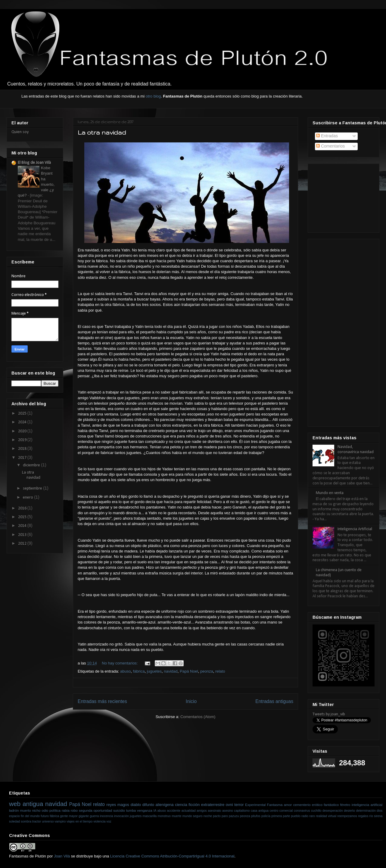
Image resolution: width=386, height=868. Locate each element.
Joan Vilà (62, 856)
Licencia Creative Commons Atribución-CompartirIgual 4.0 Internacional (172, 856)
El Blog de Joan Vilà (34, 163)
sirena (378, 816)
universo (48, 821)
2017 (23, 458)
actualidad (188, 811)
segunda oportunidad (95, 810)
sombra (26, 821)
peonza (207, 671)
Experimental (255, 805)
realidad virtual (326, 816)
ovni (229, 805)
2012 (23, 544)
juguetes (154, 671)
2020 (23, 431)
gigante (84, 816)
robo (74, 810)
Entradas (327, 136)
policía (266, 816)
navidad (171, 671)
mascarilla (150, 816)
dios (380, 811)
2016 (23, 508)
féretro (345, 805)
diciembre (32, 465)
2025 (23, 414)
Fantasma (275, 805)
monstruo (164, 816)
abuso (125, 671)
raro (312, 816)
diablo (136, 805)
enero (28, 498)
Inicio (191, 701)
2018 (23, 449)
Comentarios (330, 146)
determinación (366, 811)
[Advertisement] (343, 196)
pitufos (256, 816)
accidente (174, 811)
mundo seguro (193, 816)
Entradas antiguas (274, 701)
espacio (14, 816)
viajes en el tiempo (79, 821)
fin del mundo (30, 816)
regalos (363, 816)
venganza (145, 810)
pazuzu (234, 816)
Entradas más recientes (102, 701)
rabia (66, 810)
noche (208, 816)
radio (305, 816)
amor (288, 805)
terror (239, 805)
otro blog (153, 96)
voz (109, 821)
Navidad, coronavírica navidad (356, 450)
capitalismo (242, 811)
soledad (14, 821)
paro (225, 816)
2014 (23, 526)
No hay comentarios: (120, 663)
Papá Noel (189, 671)
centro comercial (281, 811)
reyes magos (118, 805)
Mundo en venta (330, 493)
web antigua (26, 804)
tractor (37, 821)
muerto (25, 810)
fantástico (331, 805)
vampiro (60, 821)
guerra (94, 816)
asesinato (214, 811)
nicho (36, 810)
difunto (148, 805)
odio (45, 810)
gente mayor (69, 816)
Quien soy (20, 132)
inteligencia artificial (367, 805)
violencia (99, 821)
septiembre (33, 488)
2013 (23, 535)
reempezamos (347, 816)
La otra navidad (102, 132)
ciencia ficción (187, 805)
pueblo (296, 816)
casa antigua (260, 811)
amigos (202, 811)
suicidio (119, 810)
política (55, 810)
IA (155, 811)
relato (220, 671)
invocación (121, 816)
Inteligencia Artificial (355, 529)
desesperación (333, 811)
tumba (131, 810)
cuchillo (316, 811)
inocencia (107, 816)
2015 (23, 517)
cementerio (302, 805)
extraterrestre (213, 805)
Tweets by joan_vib (329, 714)
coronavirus (302, 811)
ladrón (14, 810)
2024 (23, 422)
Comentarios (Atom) (198, 717)
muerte (176, 816)
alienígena (165, 805)
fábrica (139, 671)
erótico (317, 805)
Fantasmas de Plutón (28, 856)
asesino (228, 811)
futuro (45, 816)
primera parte (281, 816)
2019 (23, 440)
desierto (349, 811)
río (371, 816)
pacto (217, 816)
